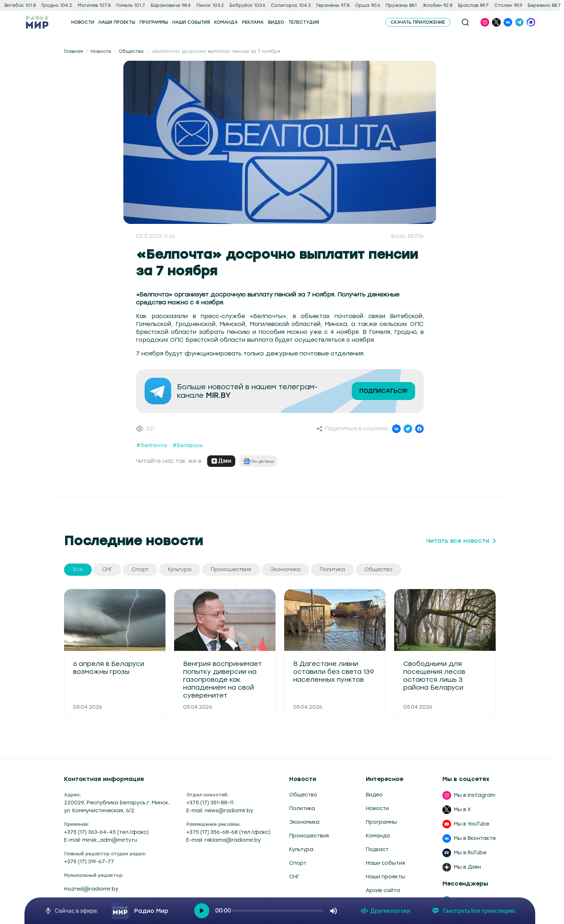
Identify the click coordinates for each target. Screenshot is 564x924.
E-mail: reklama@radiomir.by (224, 840)
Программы (381, 822)
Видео (374, 795)
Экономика (304, 822)
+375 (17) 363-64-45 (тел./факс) (106, 832)
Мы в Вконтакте (475, 838)
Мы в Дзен (467, 867)
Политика (302, 808)
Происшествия (309, 836)
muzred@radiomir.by (91, 889)
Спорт (298, 863)
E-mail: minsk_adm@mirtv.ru (101, 840)
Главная (74, 51)
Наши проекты (385, 877)
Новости (101, 51)
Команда (378, 836)
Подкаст (377, 849)
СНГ (294, 877)
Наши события (385, 863)
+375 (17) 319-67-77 (89, 862)
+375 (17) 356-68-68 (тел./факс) (228, 832)
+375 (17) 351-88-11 (210, 803)
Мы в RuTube (470, 853)
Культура (301, 849)
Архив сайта (383, 890)
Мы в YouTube (472, 824)
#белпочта (151, 445)
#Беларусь (188, 445)
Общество (131, 51)
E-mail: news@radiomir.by (220, 811)
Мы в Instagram (475, 795)
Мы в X (462, 810)
